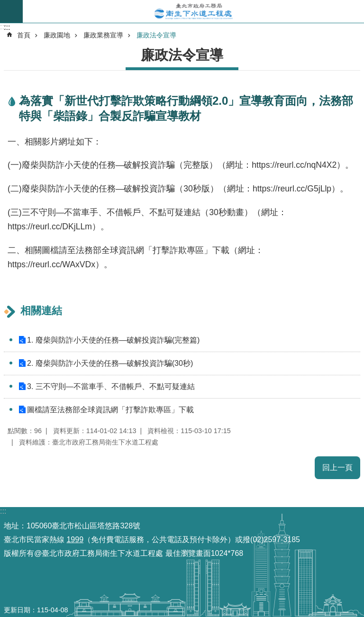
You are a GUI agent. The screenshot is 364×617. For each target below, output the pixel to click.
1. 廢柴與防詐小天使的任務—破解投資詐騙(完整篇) (113, 340)
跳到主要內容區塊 (5, 5)
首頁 (24, 35)
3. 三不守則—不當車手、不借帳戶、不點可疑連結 (111, 386)
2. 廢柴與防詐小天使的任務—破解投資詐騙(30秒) (110, 363)
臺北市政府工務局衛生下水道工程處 (193, 11)
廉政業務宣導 (103, 35)
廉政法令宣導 (156, 35)
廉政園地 (57, 35)
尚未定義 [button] (11, 11)
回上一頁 (337, 467)
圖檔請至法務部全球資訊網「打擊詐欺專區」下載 (110, 410)
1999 (75, 540)
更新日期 (17, 610)
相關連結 (41, 311)
